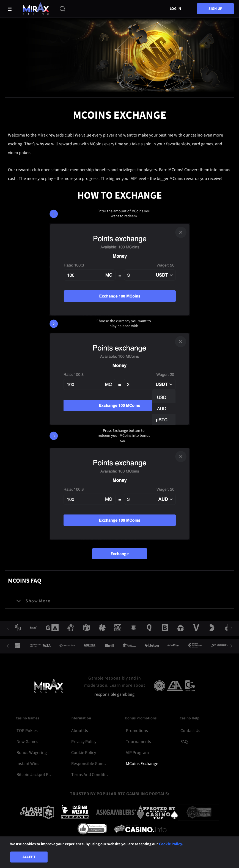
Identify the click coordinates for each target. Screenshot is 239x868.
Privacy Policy (84, 742)
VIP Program (137, 753)
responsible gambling (114, 695)
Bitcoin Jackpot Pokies (36, 775)
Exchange (120, 554)
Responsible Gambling (90, 764)
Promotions (137, 731)
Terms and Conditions (90, 775)
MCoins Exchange (142, 764)
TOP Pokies (27, 731)
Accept (29, 857)
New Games (27, 742)
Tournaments (138, 742)
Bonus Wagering (32, 753)
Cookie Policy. (171, 844)
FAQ (184, 742)
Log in (175, 9)
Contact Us (190, 731)
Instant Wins (28, 764)
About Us (80, 731)
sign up (215, 9)
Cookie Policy (84, 753)
